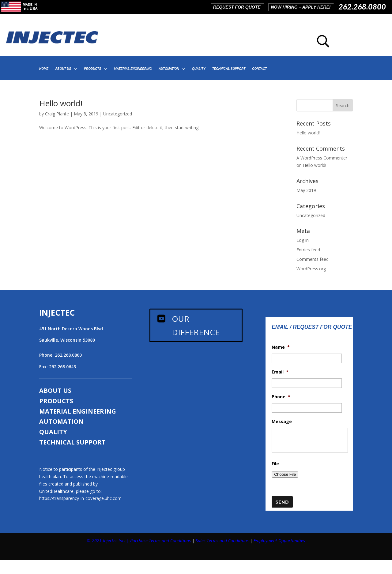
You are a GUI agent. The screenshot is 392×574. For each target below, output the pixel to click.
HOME (44, 69)
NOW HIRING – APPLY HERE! (301, 7)
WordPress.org (311, 269)
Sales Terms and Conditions (222, 540)
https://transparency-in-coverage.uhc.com (80, 498)
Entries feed (308, 250)
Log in (303, 240)
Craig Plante (57, 114)
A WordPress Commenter (322, 158)
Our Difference (196, 325)
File (275, 464)
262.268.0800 (362, 6)
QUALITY (199, 69)
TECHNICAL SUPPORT (229, 69)
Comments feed (313, 259)
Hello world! (61, 103)
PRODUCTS (92, 69)
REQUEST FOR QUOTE (237, 7)
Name (281, 347)
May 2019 (306, 190)
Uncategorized (118, 114)
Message (282, 422)
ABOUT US (63, 69)
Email (280, 372)
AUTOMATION (169, 69)
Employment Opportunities (279, 540)
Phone (281, 397)
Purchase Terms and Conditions (160, 540)
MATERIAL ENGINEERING (133, 69)
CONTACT (259, 69)
